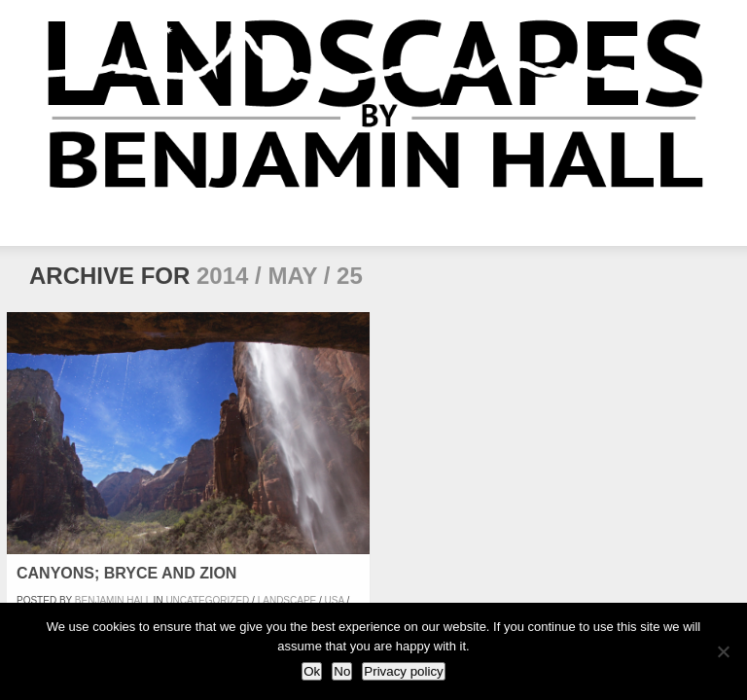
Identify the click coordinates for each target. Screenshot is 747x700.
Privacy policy (403, 671)
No (342, 671)
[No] (723, 651)
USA (335, 600)
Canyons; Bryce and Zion (126, 573)
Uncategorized (207, 600)
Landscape (287, 600)
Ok (312, 671)
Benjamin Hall (113, 600)
